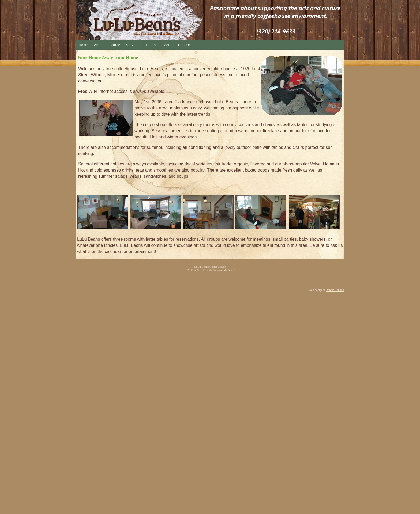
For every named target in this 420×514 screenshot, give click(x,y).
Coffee (115, 45)
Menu (168, 45)
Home (84, 45)
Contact (185, 45)
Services (133, 45)
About (99, 45)
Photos (152, 45)
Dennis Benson (335, 290)
